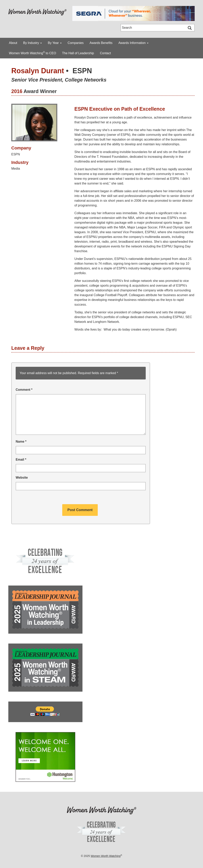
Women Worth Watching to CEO (33, 53)
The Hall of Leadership (78, 53)
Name (21, 442)
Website (22, 478)
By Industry (33, 43)
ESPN (82, 71)
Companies (76, 43)
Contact (105, 53)
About (13, 43)
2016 (17, 91)
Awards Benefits (101, 43)
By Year (55, 43)
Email (21, 460)
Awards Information (133, 43)
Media (16, 169)
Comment (24, 390)
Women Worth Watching (106, 856)
